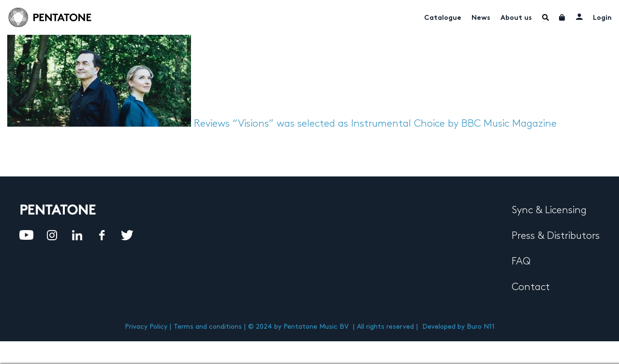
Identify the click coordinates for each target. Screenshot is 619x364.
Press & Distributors (556, 236)
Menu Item (545, 17)
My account (579, 16)
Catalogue (443, 18)
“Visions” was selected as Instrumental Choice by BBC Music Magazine (395, 124)
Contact (531, 287)
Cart (562, 17)
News (481, 18)
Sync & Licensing (549, 210)
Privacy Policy (146, 327)
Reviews (212, 124)
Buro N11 (481, 327)
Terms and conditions (208, 327)
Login (602, 18)
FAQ (521, 262)
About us (516, 18)
